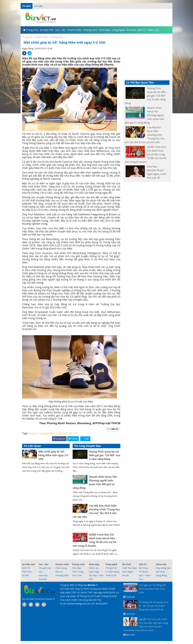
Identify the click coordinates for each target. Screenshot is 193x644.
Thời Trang (78, 572)
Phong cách (78, 564)
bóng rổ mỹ (36, 433)
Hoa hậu (43, 575)
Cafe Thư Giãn (130, 568)
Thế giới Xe (111, 568)
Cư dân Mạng (112, 572)
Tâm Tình (77, 575)
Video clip (161, 564)
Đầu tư (59, 572)
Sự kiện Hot (29, 564)
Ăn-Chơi (127, 564)
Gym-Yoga (94, 572)
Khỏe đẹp (94, 564)
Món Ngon (128, 572)
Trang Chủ (27, 37)
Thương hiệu (57, 37)
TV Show (143, 572)
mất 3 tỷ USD (70, 433)
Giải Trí (143, 564)
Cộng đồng (161, 575)
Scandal (43, 579)
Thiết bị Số (111, 575)
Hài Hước (160, 572)
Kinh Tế (26, 568)
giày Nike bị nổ (53, 433)
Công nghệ (111, 564)
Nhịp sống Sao (163, 568)
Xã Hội (25, 575)
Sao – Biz (44, 564)
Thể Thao (27, 572)
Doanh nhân (41, 37)
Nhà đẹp (77, 568)
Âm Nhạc (144, 568)
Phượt (125, 575)
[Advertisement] (115, 17)
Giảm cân (94, 568)
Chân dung (61, 568)
